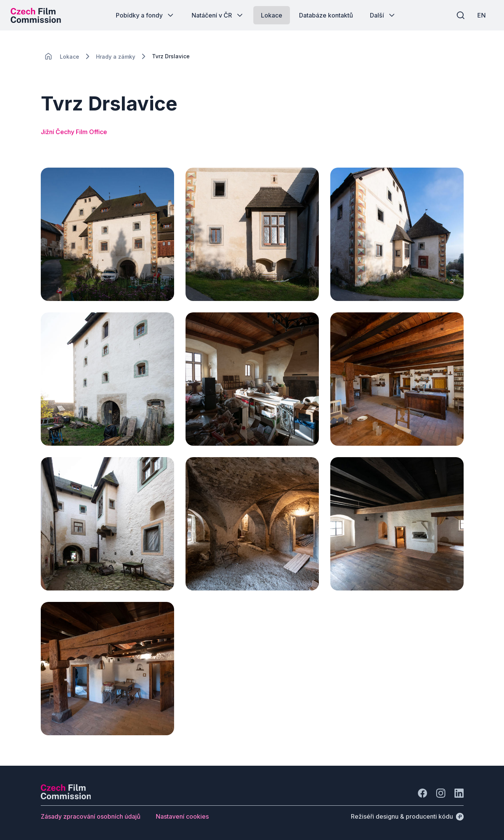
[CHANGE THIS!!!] (48, 56)
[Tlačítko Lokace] (272, 15)
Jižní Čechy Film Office (74, 132)
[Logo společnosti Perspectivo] (66, 797)
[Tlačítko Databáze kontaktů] (326, 15)
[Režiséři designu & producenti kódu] (407, 816)
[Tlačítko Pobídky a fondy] (145, 15)
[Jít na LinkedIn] (459, 793)
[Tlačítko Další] (383, 15)
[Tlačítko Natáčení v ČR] (218, 15)
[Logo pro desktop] (37, 15)
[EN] (481, 15)
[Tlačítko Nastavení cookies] (182, 816)
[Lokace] (70, 57)
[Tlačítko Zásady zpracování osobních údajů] (91, 816)
